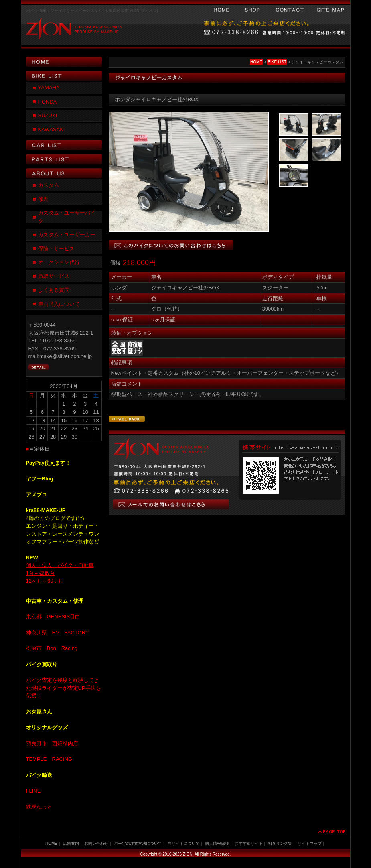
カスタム (49, 185)
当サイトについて (184, 843)
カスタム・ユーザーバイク (67, 217)
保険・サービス (56, 249)
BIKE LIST (277, 62)
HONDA (48, 102)
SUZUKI (48, 115)
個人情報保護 (217, 843)
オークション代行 (59, 262)
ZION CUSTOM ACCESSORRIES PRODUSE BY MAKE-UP (72, 32)
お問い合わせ (290, 10)
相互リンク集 (280, 843)
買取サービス (54, 276)
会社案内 (252, 10)
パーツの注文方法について (138, 843)
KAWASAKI (52, 129)
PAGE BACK (127, 419)
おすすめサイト (249, 843)
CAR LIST (64, 145)
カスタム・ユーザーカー (67, 235)
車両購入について (59, 304)
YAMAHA (49, 88)
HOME (221, 10)
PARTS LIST (64, 159)
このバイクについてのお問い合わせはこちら (171, 245)
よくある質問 (54, 290)
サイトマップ (330, 10)
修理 (43, 199)
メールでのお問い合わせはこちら (171, 504)
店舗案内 (71, 843)
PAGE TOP (331, 832)
